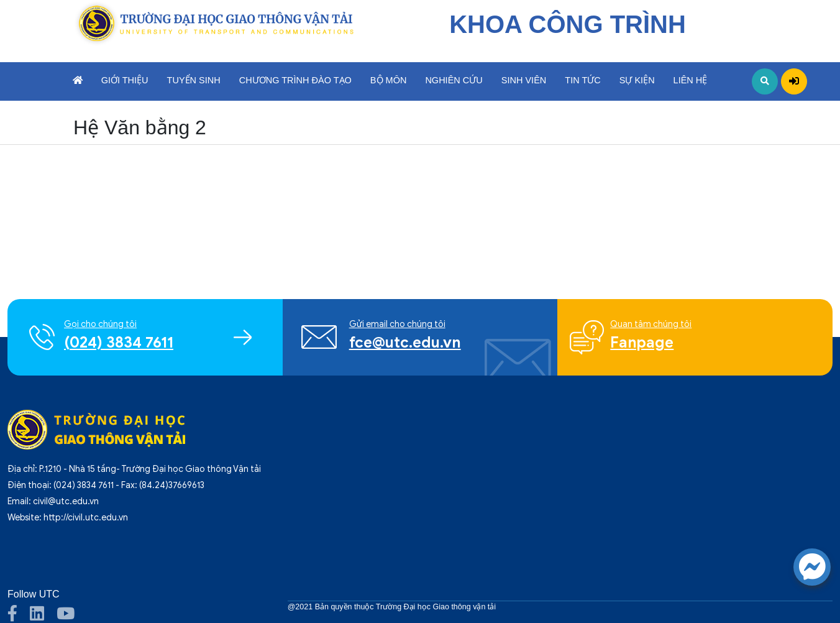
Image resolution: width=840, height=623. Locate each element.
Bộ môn (389, 80)
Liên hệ (691, 80)
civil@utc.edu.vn (66, 501)
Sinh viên (524, 80)
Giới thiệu (125, 80)
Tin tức (582, 80)
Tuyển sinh (194, 80)
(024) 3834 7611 (84, 485)
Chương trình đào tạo (295, 80)
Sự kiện (637, 80)
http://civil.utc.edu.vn (86, 518)
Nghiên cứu (454, 80)
